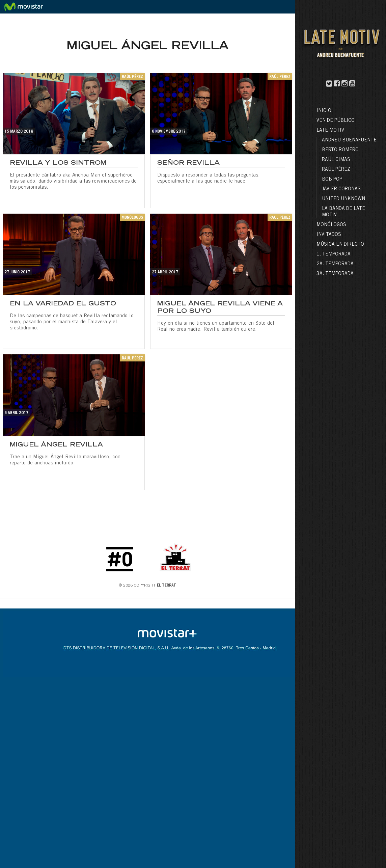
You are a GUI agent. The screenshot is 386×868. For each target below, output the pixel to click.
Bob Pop (332, 180)
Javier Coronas (341, 189)
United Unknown (343, 199)
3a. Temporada (335, 274)
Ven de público (336, 121)
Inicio (324, 111)
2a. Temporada (335, 264)
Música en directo (340, 245)
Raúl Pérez (336, 170)
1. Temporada (334, 254)
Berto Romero (340, 150)
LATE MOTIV (330, 131)
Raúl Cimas (336, 160)
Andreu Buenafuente (349, 140)
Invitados (329, 235)
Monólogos (331, 225)
